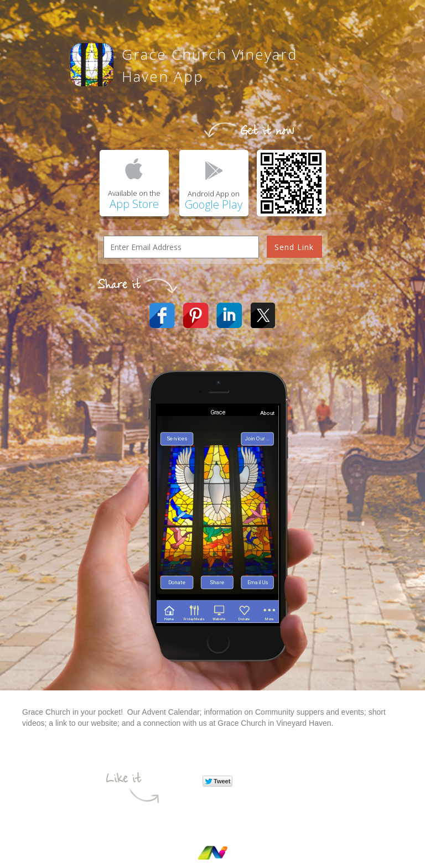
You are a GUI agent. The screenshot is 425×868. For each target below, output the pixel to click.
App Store (134, 204)
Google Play (214, 204)
